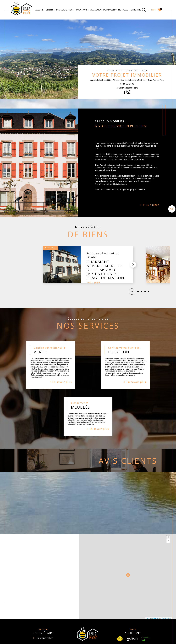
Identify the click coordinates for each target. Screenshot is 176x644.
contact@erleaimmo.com (127, 88)
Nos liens (122, 638)
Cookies (141, 639)
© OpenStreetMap (166, 609)
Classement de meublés (103, 10)
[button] (87, 255)
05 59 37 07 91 (127, 84)
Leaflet (148, 609)
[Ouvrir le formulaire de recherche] (138, 10)
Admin (115, 638)
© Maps (155, 609)
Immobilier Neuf (65, 10)
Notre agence (126, 10)
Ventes (50, 10)
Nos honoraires (83, 638)
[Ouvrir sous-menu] (54, 10)
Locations (82, 10)
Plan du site (94, 638)
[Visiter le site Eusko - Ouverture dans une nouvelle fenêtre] (145, 629)
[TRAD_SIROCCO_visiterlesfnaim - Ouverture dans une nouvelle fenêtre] (120, 629)
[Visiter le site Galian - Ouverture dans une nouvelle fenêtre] (132, 629)
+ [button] (168, 528)
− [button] (168, 531)
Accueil (39, 10)
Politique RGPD (132, 638)
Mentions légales (106, 638)
